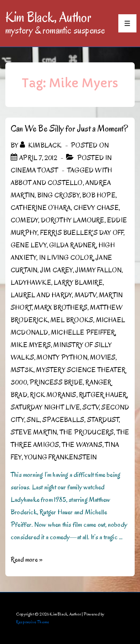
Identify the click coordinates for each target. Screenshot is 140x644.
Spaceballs (63, 420)
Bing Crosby (58, 195)
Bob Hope (99, 195)
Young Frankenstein (61, 457)
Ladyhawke (31, 283)
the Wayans (82, 445)
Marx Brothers (61, 308)
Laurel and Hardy (41, 295)
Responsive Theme (33, 622)
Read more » (27, 560)
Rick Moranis (53, 395)
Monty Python (62, 357)
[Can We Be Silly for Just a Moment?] (38, 158)
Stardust (103, 420)
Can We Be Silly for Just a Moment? (69, 128)
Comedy (24, 220)
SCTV (91, 407)
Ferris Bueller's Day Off (82, 233)
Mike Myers (31, 345)
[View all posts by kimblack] (42, 145)
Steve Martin (34, 432)
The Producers (87, 432)
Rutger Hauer (103, 395)
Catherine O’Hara (41, 208)
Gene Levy (29, 245)
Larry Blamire (78, 283)
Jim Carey (56, 270)
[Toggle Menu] (127, 23)
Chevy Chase (96, 208)
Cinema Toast (34, 170)
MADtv (85, 295)
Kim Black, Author (48, 17)
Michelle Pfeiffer (83, 333)
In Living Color (66, 258)
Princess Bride (56, 382)
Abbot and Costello (47, 183)
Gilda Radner (72, 245)
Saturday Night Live (45, 407)
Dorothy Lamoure (73, 220)
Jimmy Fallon (98, 270)
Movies (103, 357)
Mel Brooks (72, 320)
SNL (33, 420)
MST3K (22, 370)
